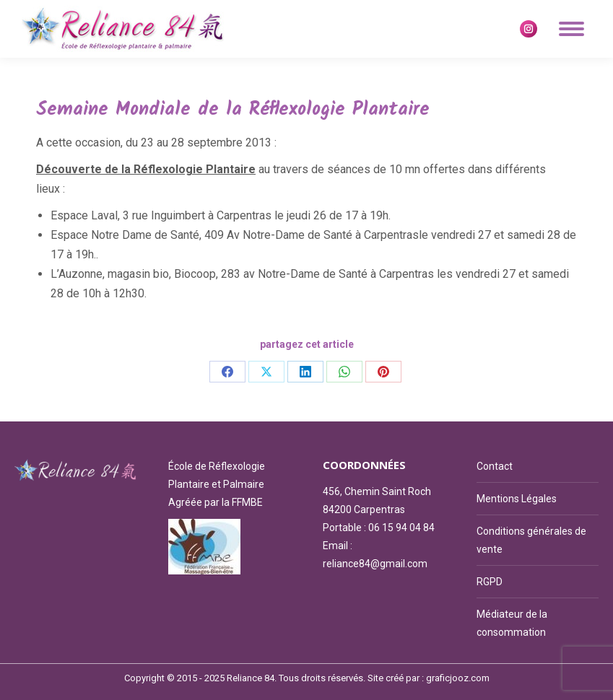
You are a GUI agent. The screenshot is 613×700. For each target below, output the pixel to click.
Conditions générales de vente (531, 540)
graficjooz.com (458, 678)
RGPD (490, 582)
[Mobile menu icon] (571, 29)
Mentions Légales (517, 499)
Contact (495, 466)
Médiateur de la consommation (512, 623)
